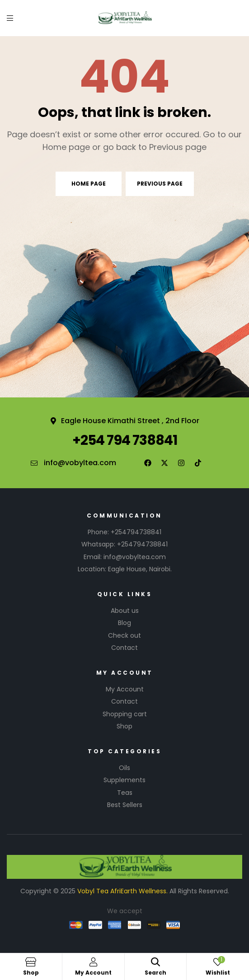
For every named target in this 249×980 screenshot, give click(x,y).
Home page (89, 184)
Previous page (160, 184)
